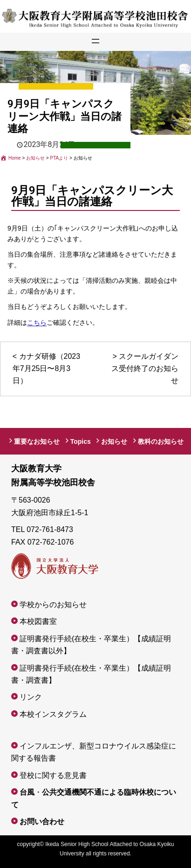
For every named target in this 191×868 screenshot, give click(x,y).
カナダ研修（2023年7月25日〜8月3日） (46, 369)
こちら (37, 322)
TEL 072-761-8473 (42, 529)
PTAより (100, 147)
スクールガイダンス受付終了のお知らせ (145, 369)
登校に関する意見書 (53, 775)
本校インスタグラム (53, 714)
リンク (31, 697)
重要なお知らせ (37, 441)
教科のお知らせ (161, 441)
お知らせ (114, 441)
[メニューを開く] (95, 40)
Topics (81, 441)
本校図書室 (38, 621)
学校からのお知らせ (53, 605)
